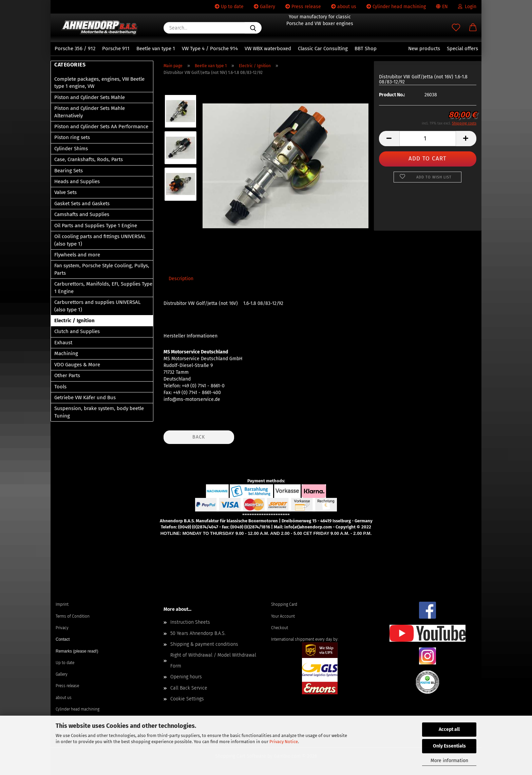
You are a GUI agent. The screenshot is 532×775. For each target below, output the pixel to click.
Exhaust (63, 343)
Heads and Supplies (77, 181)
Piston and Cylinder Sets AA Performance (101, 127)
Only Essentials (449, 746)
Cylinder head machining (396, 7)
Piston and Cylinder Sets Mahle (90, 97)
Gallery (264, 7)
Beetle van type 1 (156, 49)
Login (467, 7)
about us (344, 7)
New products (424, 49)
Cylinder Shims (71, 149)
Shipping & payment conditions (204, 644)
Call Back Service (189, 688)
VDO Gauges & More (77, 365)
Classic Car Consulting (323, 49)
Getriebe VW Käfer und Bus (85, 398)
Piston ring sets (72, 137)
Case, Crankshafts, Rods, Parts (89, 159)
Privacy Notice (284, 742)
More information (449, 761)
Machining (66, 353)
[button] (473, 28)
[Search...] (253, 28)
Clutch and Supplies (77, 331)
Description (181, 279)
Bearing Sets (69, 171)
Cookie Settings (187, 699)
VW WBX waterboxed (268, 49)
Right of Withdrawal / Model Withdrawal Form (213, 661)
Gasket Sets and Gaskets (82, 204)
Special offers (462, 49)
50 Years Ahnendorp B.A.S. (198, 633)
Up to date (229, 7)
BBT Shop (366, 49)
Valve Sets (65, 192)
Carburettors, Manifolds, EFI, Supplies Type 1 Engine (103, 287)
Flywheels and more (77, 255)
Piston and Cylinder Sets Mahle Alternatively (90, 112)
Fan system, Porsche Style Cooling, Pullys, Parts (102, 269)
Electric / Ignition (74, 321)
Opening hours (186, 677)
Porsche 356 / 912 (75, 49)
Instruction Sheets (190, 622)
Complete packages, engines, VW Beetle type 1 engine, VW (99, 83)
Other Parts (67, 375)
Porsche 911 (116, 49)
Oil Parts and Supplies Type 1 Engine (96, 226)
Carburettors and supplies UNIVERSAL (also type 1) (97, 306)
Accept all (449, 729)
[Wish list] (456, 28)
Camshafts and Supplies (82, 214)
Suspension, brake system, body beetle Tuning (99, 412)
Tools (60, 387)
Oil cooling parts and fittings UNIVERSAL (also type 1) (100, 240)
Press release (303, 7)
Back (199, 437)
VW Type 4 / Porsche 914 (210, 49)
